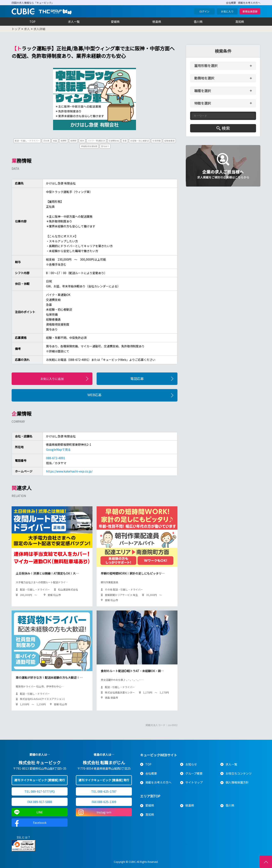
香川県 (198, 22)
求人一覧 (74, 22)
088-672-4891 (56, 458)
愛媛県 (115, 22)
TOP (32, 22)
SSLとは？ (24, 837)
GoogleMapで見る (58, 449)
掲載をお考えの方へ (249, 3)
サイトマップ (194, 782)
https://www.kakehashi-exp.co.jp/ (69, 471)
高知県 (240, 22)
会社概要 (231, 3)
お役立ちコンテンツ (239, 773)
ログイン (204, 11)
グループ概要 (194, 773)
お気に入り (227, 11)
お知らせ (191, 764)
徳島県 (157, 22)
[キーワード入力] (223, 116)
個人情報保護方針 (237, 782)
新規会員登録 (250, 11)
